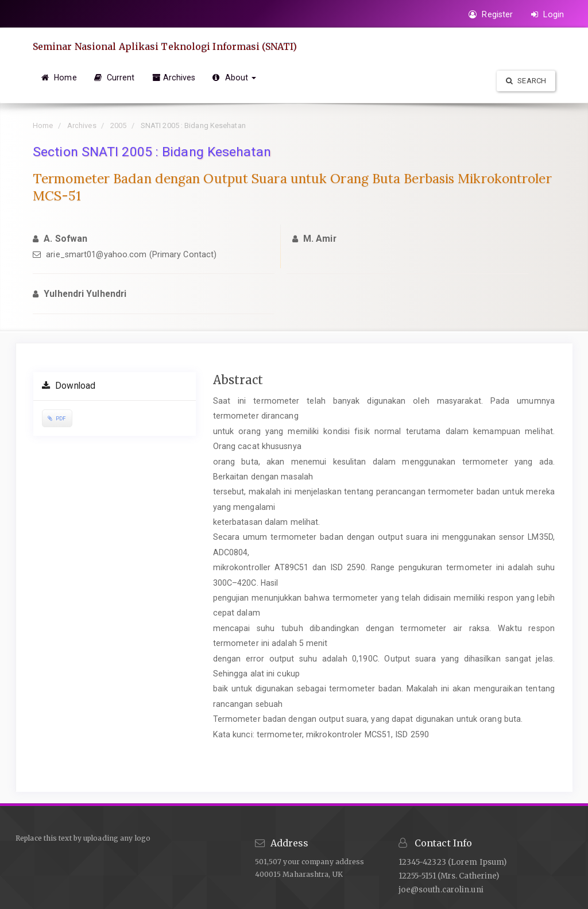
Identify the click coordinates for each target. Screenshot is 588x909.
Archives (174, 78)
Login (548, 14)
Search (526, 81)
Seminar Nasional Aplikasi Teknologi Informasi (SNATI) (165, 47)
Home (59, 78)
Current (115, 78)
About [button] (234, 78)
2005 (118, 125)
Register (491, 14)
